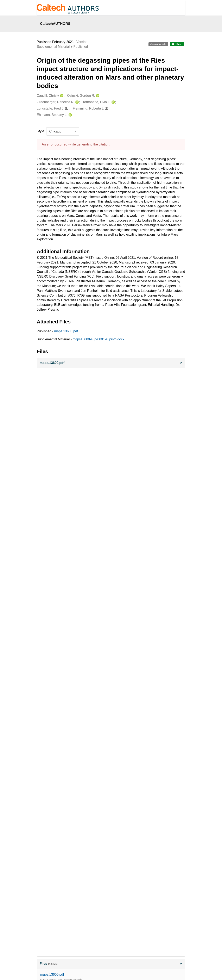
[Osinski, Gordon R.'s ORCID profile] (97, 96)
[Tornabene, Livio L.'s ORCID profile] (113, 102)
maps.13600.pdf (66, 331)
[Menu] (183, 8)
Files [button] (111, 964)
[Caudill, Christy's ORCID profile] (61, 96)
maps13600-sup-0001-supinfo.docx (98, 339)
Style (40, 131)
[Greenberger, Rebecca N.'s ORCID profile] (77, 102)
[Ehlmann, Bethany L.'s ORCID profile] (70, 115)
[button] (111, 363)
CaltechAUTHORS (55, 24)
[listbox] (63, 131)
